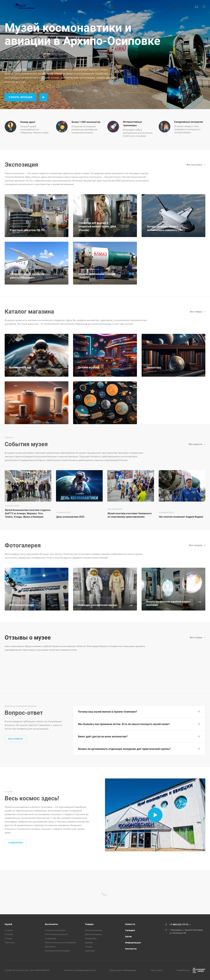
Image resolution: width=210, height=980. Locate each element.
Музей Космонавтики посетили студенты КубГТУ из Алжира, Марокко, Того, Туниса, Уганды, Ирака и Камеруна (28, 513)
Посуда (88, 947)
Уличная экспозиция (55, 930)
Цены (128, 936)
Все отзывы (198, 638)
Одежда (89, 942)
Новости (130, 924)
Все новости (197, 444)
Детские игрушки (94, 934)
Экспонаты (51, 924)
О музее (9, 930)
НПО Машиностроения (56, 934)
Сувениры (90, 951)
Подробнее (16, 843)
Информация (133, 943)
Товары (89, 924)
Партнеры (10, 942)
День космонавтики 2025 (70, 517)
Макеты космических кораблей (60, 942)
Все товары (198, 312)
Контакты (131, 949)
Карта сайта (157, 970)
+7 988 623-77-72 (179, 7)
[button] (139, 711)
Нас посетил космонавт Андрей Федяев (181, 517)
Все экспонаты (196, 165)
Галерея (130, 930)
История (9, 934)
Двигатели (50, 947)
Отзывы (8, 938)
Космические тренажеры (57, 951)
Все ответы (16, 739)
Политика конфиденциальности (80, 970)
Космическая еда (93, 930)
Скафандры (51, 938)
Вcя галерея (197, 545)
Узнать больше (21, 97)
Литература (91, 938)
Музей (8, 924)
